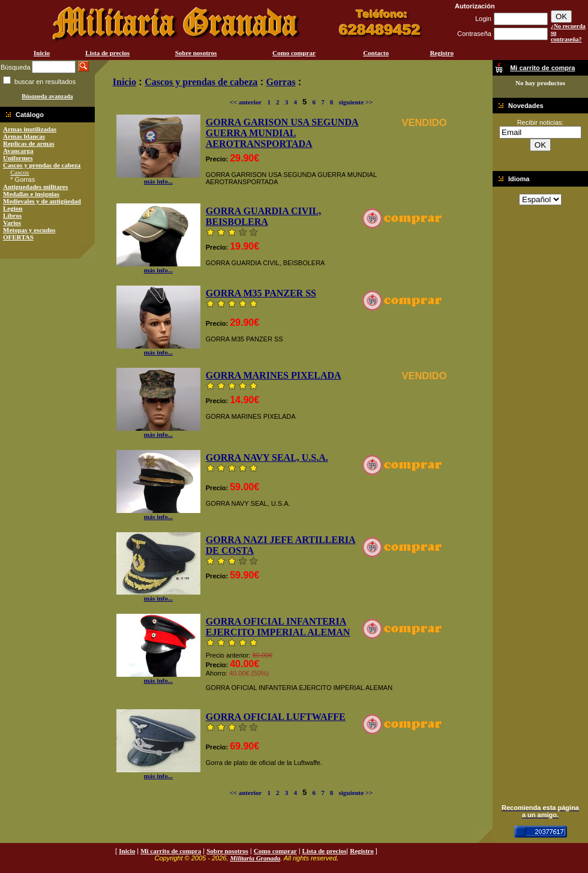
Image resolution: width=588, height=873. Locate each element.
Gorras (281, 82)
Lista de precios (107, 53)
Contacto (376, 53)
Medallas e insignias (31, 194)
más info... (158, 178)
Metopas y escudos (29, 230)
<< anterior (245, 102)
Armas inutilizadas (30, 129)
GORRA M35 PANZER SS (261, 293)
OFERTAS (18, 237)
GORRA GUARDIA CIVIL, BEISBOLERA (263, 216)
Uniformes (18, 158)
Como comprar (294, 53)
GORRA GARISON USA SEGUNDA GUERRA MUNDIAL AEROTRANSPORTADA (282, 133)
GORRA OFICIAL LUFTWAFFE (276, 717)
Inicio (42, 53)
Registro (442, 53)
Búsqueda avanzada (47, 96)
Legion (13, 208)
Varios (12, 223)
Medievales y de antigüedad (42, 201)
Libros (12, 215)
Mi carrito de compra (171, 851)
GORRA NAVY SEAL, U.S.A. (267, 457)
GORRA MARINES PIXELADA (274, 375)
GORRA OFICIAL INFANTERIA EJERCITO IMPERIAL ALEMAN (278, 627)
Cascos (19, 172)
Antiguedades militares (35, 187)
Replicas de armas (29, 143)
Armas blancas (24, 136)
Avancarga (18, 151)
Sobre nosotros (196, 53)
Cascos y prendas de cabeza (42, 165)
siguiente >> (356, 102)
